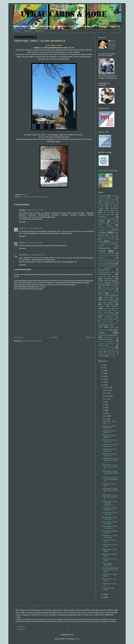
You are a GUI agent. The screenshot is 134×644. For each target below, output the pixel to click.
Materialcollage (106, 287)
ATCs (117, 210)
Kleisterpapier (102, 272)
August (105, 399)
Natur (116, 298)
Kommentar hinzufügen (23, 269)
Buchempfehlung (103, 219)
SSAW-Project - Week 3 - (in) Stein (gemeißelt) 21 (110, 460)
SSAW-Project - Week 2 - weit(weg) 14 (110, 509)
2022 (103, 368)
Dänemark (112, 227)
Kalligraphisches (104, 270)
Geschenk (102, 258)
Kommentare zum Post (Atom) (32, 341)
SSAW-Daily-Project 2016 (38, 197)
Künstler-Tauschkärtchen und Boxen (110, 532)
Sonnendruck (102, 323)
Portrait (105, 309)
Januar (105, 419)
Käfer (117, 266)
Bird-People (102, 215)
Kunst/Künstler (103, 277)
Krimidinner (113, 272)
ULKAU (113, 41)
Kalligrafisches (108, 268)
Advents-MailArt (113, 200)
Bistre (112, 215)
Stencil (100, 342)
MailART (101, 281)
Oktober (105, 393)
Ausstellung (105, 213)
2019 (103, 376)
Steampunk (102, 330)
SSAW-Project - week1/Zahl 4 (107, 564)
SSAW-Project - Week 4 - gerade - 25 (110, 441)
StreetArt (110, 341)
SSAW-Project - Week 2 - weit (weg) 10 (110, 527)
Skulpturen (101, 319)
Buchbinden (102, 217)
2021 (103, 371)
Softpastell (115, 319)
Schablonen (102, 315)
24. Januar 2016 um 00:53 (34, 243)
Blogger (77, 639)
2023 (103, 365)
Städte (112, 327)
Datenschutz (39, 31)
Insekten (111, 264)
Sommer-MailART (108, 321)
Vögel (47, 197)
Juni (104, 405)
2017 (103, 382)
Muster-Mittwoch (112, 295)
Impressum (28, 31)
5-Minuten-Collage (104, 198)
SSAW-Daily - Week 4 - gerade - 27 (110, 432)
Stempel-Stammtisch (105, 339)
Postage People (114, 309)
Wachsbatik (112, 352)
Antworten (22, 222)
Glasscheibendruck (103, 260)
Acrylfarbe (101, 200)
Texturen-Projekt (104, 346)
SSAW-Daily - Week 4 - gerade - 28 (110, 427)
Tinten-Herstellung (103, 350)
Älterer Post (89, 337)
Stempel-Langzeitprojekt (108, 335)
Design (100, 230)
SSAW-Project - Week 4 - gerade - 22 (110, 455)
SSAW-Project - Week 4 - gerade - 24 (110, 445)
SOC (108, 319)
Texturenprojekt (102, 348)
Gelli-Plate (111, 253)
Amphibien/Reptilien (109, 202)
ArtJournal (114, 208)
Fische (112, 239)
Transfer (114, 350)
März (104, 413)
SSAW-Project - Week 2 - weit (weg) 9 (110, 536)
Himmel (106, 262)
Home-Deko (102, 264)
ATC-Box (107, 210)
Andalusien (102, 204)
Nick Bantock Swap (104, 302)
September (106, 396)
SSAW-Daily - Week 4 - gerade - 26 (110, 436)
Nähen (106, 298)
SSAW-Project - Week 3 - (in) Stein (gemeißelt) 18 (110, 479)
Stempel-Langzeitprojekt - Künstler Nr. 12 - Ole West (110, 570)
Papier (116, 302)
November (106, 390)
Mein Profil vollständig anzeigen (112, 46)
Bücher (113, 219)
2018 (103, 379)
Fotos (111, 242)
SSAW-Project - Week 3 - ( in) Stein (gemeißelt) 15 (110, 503)
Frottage (107, 244)
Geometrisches (112, 256)
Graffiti (114, 260)
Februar (105, 416)
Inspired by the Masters (106, 266)
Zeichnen (101, 356)
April (104, 410)
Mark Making (114, 285)
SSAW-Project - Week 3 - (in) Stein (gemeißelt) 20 (110, 467)
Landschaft (26, 197)
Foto (21, 197)
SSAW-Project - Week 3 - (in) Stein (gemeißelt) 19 (110, 473)
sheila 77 (22, 228)
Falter (116, 237)
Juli (104, 402)
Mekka (104, 289)
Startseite (17, 31)
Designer (107, 230)
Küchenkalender (105, 274)
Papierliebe (108, 304)
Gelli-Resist (101, 256)
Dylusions (112, 235)
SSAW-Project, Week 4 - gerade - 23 (110, 450)
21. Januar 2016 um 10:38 (34, 210)
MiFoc (112, 289)
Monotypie (113, 293)
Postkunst (104, 311)
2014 (103, 597)
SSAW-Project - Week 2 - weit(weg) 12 (110, 518)
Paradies (101, 306)
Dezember (106, 387)
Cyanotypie (102, 227)
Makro (110, 281)
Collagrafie (113, 223)
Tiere (112, 348)
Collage (101, 221)
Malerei (113, 283)
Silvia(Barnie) (24, 255)
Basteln (113, 213)
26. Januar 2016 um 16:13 (38, 255)
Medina (116, 287)
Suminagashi (102, 344)
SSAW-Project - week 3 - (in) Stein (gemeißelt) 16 (110, 497)
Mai (104, 407)
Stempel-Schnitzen (109, 337)
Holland (114, 262)
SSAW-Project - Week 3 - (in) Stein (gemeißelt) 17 (110, 490)
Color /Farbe (105, 225)
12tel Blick (103, 196)
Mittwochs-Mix (103, 291)
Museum (101, 296)
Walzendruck (102, 354)
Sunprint (112, 344)
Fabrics (109, 237)
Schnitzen (114, 315)
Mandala (102, 285)
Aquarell (112, 204)
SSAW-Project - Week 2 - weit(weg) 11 (110, 523)
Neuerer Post (19, 337)
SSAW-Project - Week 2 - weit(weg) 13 (110, 513)
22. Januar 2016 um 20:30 (34, 228)
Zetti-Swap (111, 356)
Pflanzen (115, 306)
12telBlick (114, 196)
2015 (103, 594)
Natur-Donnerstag (109, 300)
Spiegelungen (112, 323)
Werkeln (113, 354)
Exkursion (101, 237)
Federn (104, 239)
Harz (100, 262)
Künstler (115, 276)
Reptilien (111, 313)
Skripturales (109, 317)
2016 (103, 385)
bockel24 (22, 243)
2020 (103, 373)
